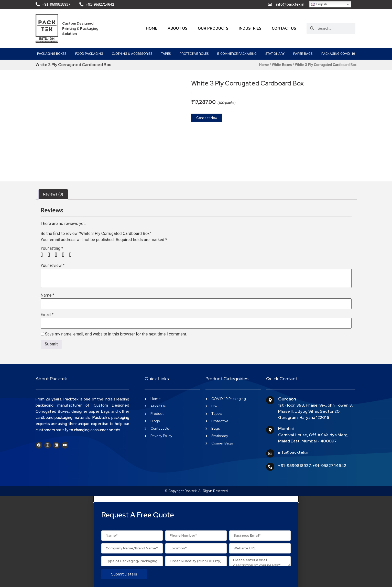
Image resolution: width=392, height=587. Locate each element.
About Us (178, 28)
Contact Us (284, 28)
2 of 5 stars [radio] (51, 255)
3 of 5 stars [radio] (58, 255)
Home (152, 28)
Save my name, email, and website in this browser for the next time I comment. (116, 334)
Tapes (166, 54)
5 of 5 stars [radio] (72, 255)
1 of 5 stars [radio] (44, 255)
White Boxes (282, 65)
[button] (196, 499)
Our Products (213, 28)
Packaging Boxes (52, 54)
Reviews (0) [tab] (53, 194)
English (319, 4)
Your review (53, 266)
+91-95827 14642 (329, 466)
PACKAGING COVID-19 (338, 54)
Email (47, 315)
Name (48, 295)
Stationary (275, 54)
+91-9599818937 (294, 466)
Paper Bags (303, 54)
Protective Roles (194, 54)
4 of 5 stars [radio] (65, 255)
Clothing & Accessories (132, 54)
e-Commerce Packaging (237, 54)
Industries (250, 28)
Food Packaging (89, 54)
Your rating (52, 248)
